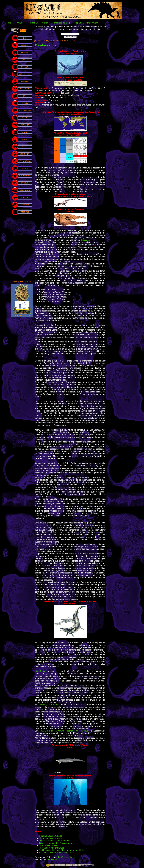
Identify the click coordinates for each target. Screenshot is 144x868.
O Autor (21, 23)
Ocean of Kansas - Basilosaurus (54, 841)
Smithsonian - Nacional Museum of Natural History (62, 850)
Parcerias (33, 23)
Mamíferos (40, 671)
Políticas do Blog (62, 23)
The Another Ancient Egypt (51, 848)
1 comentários (69, 857)
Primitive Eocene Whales (51, 836)
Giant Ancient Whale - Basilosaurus (55, 843)
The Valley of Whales (49, 845)
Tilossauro (86, 240)
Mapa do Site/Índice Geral (86, 23)
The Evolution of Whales (50, 838)
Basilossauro (45, 45)
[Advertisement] (22, 247)
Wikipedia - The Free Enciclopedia (55, 853)
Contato (46, 23)
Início (10, 23)
